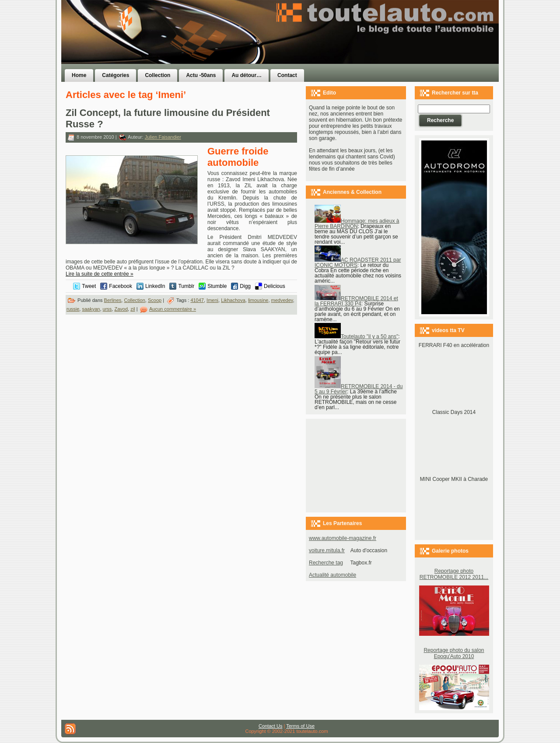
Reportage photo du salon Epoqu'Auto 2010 (454, 653)
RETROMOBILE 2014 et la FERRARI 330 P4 (356, 301)
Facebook (121, 286)
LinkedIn (155, 286)
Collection (134, 300)
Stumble (217, 286)
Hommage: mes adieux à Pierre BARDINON (357, 224)
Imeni (212, 300)
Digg (245, 286)
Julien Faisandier (163, 137)
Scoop (155, 300)
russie (73, 309)
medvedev (282, 300)
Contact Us (270, 726)
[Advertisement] (390, 49)
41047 (197, 300)
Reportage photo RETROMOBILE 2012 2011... (454, 574)
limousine (258, 300)
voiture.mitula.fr (327, 550)
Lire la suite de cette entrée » (100, 274)
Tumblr (186, 286)
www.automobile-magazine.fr (343, 538)
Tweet (89, 286)
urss (107, 309)
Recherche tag (326, 563)
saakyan (91, 309)
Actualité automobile (332, 575)
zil (133, 309)
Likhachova (233, 300)
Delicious (275, 286)
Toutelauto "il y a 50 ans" (356, 336)
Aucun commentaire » (173, 309)
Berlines (113, 300)
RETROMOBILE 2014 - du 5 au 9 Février (359, 389)
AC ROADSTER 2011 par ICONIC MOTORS (358, 263)
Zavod (121, 309)
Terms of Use (300, 726)
